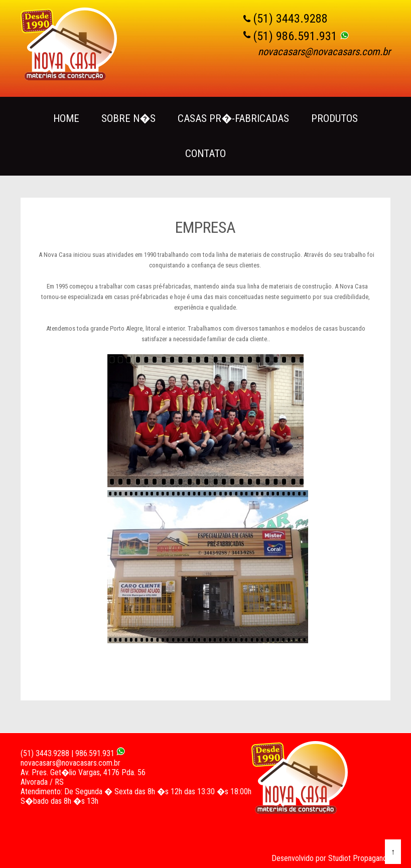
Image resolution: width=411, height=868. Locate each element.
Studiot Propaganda (359, 858)
